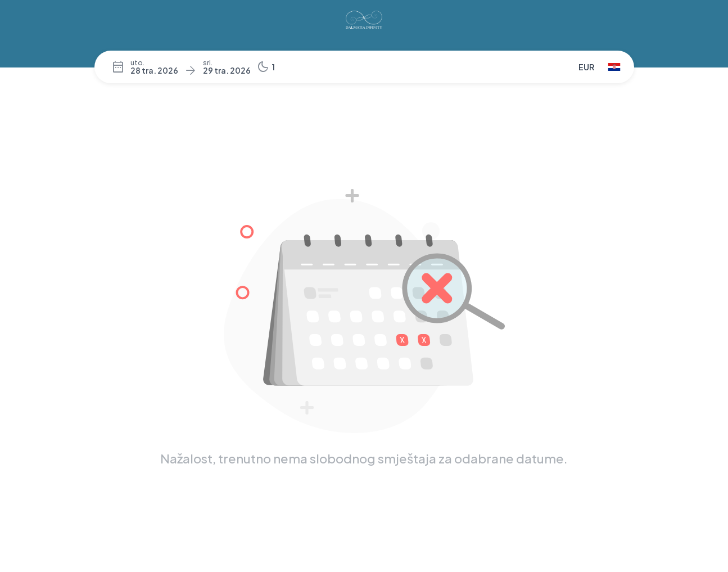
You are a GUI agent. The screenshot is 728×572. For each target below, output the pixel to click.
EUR (586, 67)
